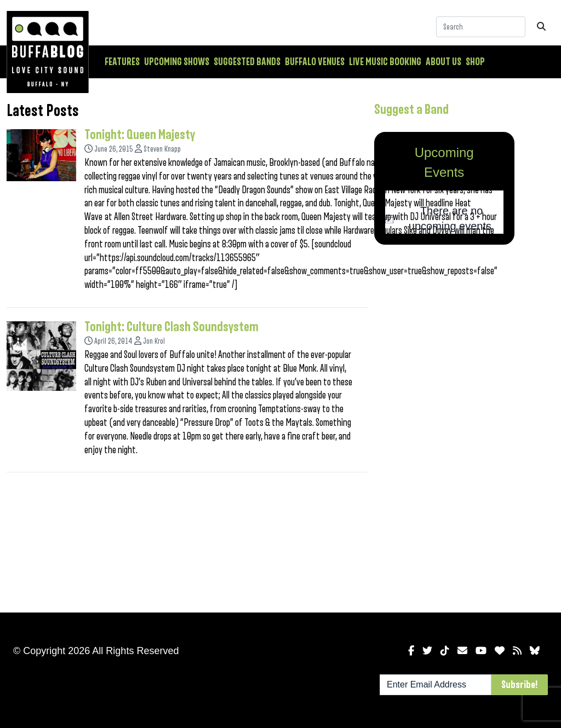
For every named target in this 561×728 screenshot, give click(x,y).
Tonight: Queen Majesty (140, 135)
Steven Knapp (162, 149)
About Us (443, 62)
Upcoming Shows (177, 62)
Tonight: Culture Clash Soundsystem (171, 327)
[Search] (481, 27)
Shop (475, 62)
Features (122, 62)
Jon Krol (154, 341)
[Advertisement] (444, 426)
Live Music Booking (385, 62)
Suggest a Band (411, 109)
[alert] (444, 219)
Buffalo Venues (315, 62)
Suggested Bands (247, 62)
